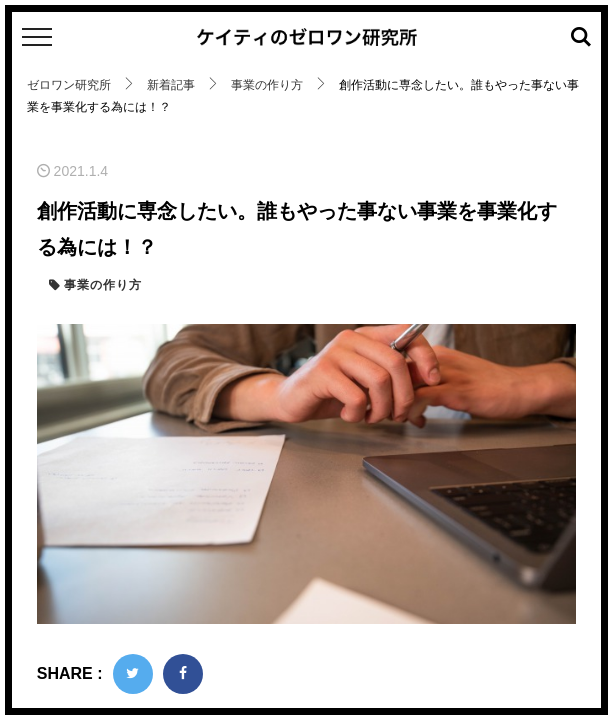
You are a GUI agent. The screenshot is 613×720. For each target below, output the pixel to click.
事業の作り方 (101, 285)
